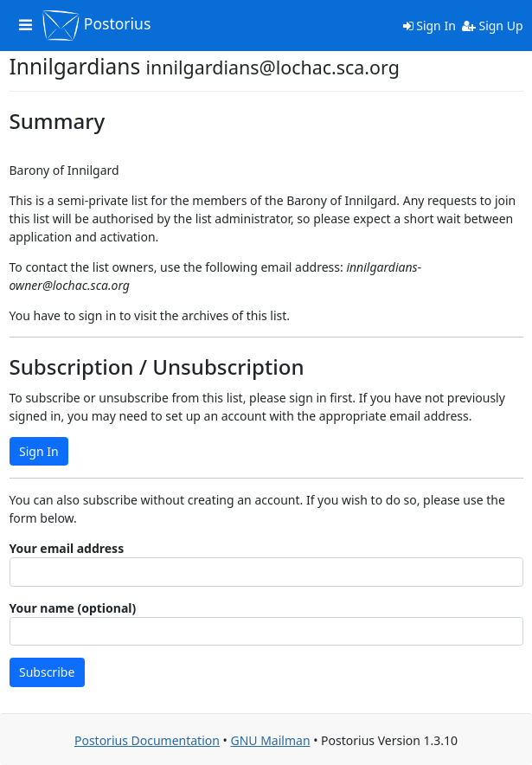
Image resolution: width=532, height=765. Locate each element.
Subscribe (47, 672)
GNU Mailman (270, 740)
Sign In (429, 26)
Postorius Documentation (147, 740)
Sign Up (493, 26)
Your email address (67, 548)
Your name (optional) (73, 608)
